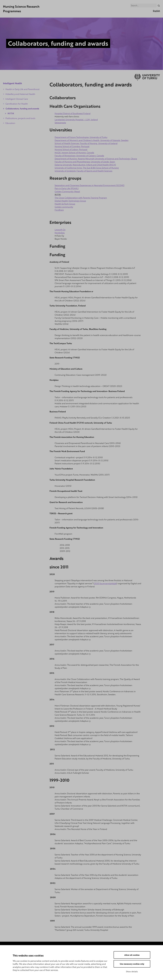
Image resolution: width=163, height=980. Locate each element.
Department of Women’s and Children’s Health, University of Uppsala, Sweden (92, 140)
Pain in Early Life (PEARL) (67, 189)
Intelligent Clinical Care (17, 99)
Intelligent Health (12, 83)
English (156, 11)
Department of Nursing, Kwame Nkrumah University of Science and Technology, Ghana (96, 159)
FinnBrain (59, 210)
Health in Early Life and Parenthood (22, 89)
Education (10, 123)
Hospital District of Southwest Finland (73, 113)
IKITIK (11, 113)
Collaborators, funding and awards (22, 109)
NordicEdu (60, 233)
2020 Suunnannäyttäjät (105, 583)
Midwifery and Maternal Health (20, 94)
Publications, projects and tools (20, 118)
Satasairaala (60, 123)
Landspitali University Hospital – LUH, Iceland (76, 120)
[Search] (159, 5)
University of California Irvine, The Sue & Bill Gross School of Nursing (87, 168)
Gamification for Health (17, 104)
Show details (132, 971)
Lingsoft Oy (60, 230)
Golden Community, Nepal (67, 192)
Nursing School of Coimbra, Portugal (72, 146)
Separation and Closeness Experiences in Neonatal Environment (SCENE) (90, 185)
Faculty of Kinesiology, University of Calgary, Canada (79, 156)
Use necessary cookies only (132, 964)
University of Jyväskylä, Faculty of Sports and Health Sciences (83, 171)
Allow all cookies (132, 955)
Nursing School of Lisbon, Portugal (71, 149)
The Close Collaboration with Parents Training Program (81, 198)
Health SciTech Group (65, 204)
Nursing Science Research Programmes (21, 9)
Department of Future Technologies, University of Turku (81, 137)
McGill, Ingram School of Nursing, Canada (74, 153)
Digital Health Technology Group (70, 201)
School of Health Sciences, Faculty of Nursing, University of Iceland (86, 143)
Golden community (64, 207)
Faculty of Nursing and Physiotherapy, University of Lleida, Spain (85, 162)
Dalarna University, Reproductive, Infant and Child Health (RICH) (85, 165)
